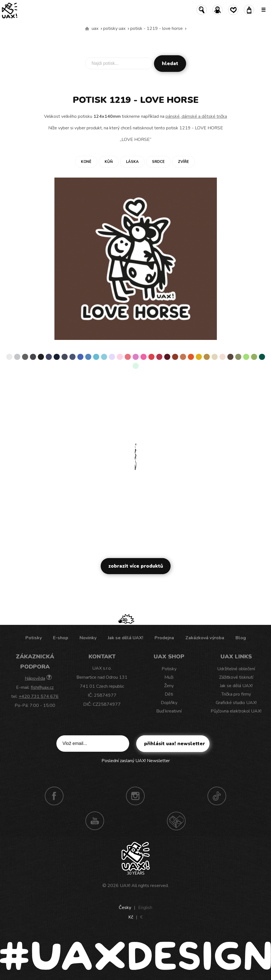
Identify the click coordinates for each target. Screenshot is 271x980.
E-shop (61, 638)
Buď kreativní (169, 711)
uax (95, 28)
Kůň (109, 162)
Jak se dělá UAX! (125, 638)
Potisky (34, 638)
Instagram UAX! (135, 796)
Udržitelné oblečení (236, 669)
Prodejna (164, 638)
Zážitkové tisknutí (236, 677)
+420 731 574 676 (39, 696)
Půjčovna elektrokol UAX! (236, 711)
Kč (131, 917)
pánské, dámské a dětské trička (196, 116)
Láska (132, 162)
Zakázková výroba (205, 638)
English (145, 908)
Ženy (169, 686)
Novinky (88, 638)
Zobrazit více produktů (136, 566)
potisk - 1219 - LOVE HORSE (157, 28)
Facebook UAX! (54, 796)
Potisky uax (114, 28)
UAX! (125, 886)
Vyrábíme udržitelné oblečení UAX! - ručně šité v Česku (87, 29)
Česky (125, 908)
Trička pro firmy (236, 694)
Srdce (158, 162)
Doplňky (169, 703)
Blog (241, 638)
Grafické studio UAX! (236, 703)
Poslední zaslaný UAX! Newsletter (136, 761)
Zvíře (183, 162)
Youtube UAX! (95, 821)
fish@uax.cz (42, 687)
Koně (86, 162)
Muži (169, 677)
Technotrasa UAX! (176, 821)
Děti (169, 694)
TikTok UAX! (217, 796)
